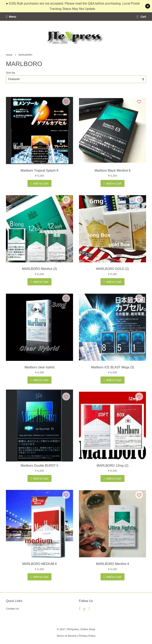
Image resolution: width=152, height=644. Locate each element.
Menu (11, 17)
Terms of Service (67, 636)
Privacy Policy (87, 636)
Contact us (12, 609)
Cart (141, 17)
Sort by (10, 73)
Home (9, 55)
